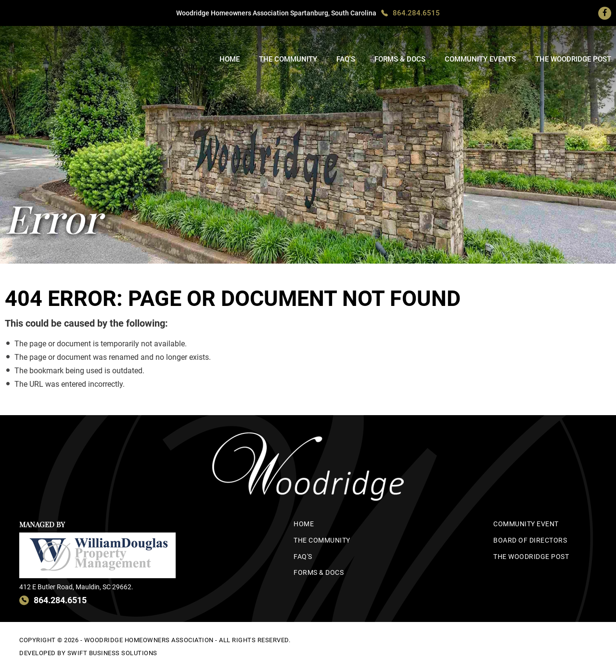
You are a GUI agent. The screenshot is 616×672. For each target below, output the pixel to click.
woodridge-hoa (55, 51)
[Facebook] (605, 13)
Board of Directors (530, 540)
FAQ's (346, 59)
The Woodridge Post (573, 59)
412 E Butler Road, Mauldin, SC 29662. (76, 587)
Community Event (526, 524)
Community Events (480, 59)
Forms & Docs (400, 59)
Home (230, 59)
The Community (288, 59)
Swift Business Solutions (112, 653)
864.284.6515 (416, 13)
